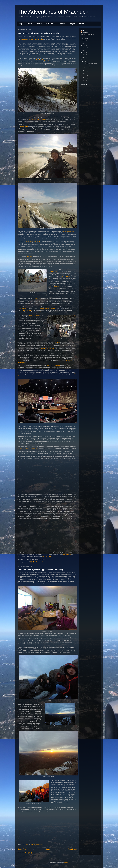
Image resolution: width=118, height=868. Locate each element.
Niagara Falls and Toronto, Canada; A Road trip (38, 33)
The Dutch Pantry (47, 556)
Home (47, 849)
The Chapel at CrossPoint (53, 366)
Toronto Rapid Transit (35, 241)
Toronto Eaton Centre (34, 315)
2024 (84, 45)
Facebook (61, 24)
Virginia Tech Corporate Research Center (32, 40)
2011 (84, 78)
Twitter (39, 24)
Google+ (72, 24)
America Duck (37, 312)
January (86, 68)
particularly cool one (67, 277)
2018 (84, 57)
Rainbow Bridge (24, 126)
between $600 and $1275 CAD (48, 308)
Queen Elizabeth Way (69, 231)
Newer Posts (22, 849)
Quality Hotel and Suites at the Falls (27, 448)
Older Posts (72, 849)
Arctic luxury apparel (27, 310)
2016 (84, 59)
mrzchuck (85, 32)
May (85, 62)
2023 (84, 48)
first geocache (67, 554)
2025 (84, 43)
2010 (84, 80)
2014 (84, 73)
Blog (20, 24)
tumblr (82, 24)
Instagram (50, 24)
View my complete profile (87, 35)
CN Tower (35, 298)
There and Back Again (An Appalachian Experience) (40, 570)
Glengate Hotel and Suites (47, 349)
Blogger (66, 863)
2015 (84, 71)
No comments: (40, 562)
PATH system (57, 342)
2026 (84, 41)
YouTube (30, 24)
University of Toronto (54, 272)
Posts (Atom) (28, 853)
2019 (84, 55)
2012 (84, 76)
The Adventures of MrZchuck (53, 12)
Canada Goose (22, 308)
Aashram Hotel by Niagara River (37, 119)
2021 (84, 50)
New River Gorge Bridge (43, 60)
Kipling (27, 241)
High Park (29, 256)
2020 (84, 52)
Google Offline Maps (54, 287)
